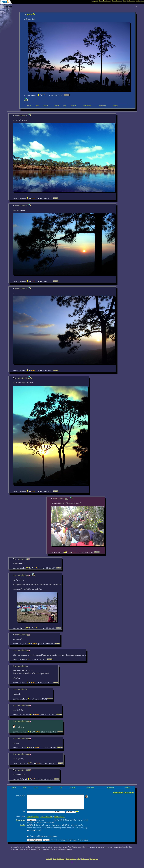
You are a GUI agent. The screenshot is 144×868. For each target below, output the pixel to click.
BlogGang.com (140, 1)
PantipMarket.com (117, 1)
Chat (125, 1)
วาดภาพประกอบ (45, 820)
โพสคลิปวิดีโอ (58, 820)
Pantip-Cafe (95, 1)
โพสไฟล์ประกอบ (32, 820)
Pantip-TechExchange (105, 1)
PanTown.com (131, 1)
